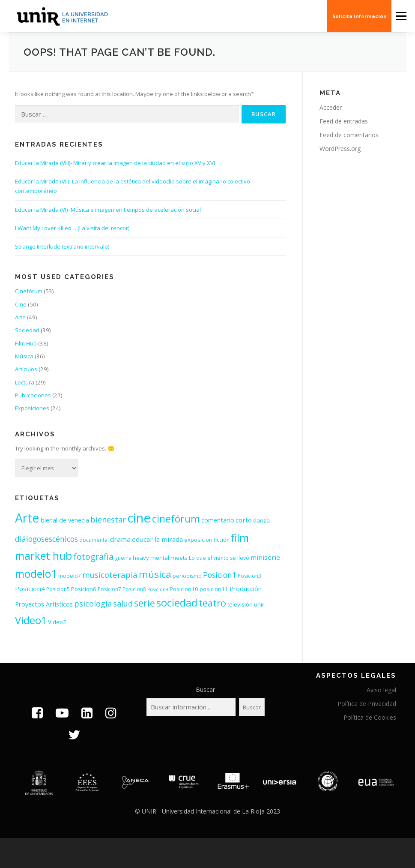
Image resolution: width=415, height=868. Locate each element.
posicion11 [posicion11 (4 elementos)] (214, 589)
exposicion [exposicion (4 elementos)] (198, 540)
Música (24, 356)
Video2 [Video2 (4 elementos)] (57, 622)
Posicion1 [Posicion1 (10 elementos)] (220, 575)
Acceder (331, 107)
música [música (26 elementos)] (155, 574)
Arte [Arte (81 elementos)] (27, 518)
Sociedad (27, 330)
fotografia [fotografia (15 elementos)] (93, 557)
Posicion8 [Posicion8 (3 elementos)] (134, 589)
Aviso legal (381, 690)
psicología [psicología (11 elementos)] (93, 604)
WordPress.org (340, 149)
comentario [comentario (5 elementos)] (218, 520)
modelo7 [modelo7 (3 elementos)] (70, 576)
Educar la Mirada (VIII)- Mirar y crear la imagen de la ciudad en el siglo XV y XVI (115, 163)
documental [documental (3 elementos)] (94, 540)
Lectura (25, 382)
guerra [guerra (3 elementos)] (123, 558)
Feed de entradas (344, 121)
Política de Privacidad (367, 704)
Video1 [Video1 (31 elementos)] (31, 620)
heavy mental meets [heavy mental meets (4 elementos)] (160, 558)
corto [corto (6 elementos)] (244, 520)
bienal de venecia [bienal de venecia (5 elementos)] (65, 520)
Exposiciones (32, 408)
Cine (21, 304)
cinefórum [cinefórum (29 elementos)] (176, 519)
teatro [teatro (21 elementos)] (212, 603)
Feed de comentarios (349, 135)
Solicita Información (360, 16)
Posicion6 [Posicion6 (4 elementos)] (84, 589)
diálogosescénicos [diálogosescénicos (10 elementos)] (46, 539)
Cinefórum (29, 291)
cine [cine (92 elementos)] (139, 518)
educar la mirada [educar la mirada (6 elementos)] (157, 539)
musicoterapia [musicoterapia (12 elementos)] (110, 575)
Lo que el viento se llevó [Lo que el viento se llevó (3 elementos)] (219, 558)
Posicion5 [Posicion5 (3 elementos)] (58, 589)
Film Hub (26, 343)
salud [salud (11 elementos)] (123, 604)
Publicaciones (33, 395)
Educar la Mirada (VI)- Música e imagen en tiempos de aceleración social (108, 210)
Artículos (26, 369)
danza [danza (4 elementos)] (261, 520)
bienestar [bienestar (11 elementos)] (108, 520)
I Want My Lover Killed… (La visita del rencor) (72, 228)
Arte (20, 317)
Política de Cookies (370, 717)
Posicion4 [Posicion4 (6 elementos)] (30, 589)
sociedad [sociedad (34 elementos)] (177, 602)
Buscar (205, 689)
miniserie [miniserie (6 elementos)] (265, 557)
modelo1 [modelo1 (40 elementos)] (36, 574)
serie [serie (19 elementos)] (145, 603)
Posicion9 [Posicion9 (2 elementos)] (158, 589)
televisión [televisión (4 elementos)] (240, 604)
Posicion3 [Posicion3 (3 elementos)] (249, 576)
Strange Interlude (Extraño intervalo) (62, 246)
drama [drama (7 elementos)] (120, 539)
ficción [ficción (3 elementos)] (222, 540)
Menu (401, 16)
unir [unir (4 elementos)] (259, 604)
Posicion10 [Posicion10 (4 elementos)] (184, 589)
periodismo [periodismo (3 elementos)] (187, 576)
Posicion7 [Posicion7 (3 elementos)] (109, 589)
